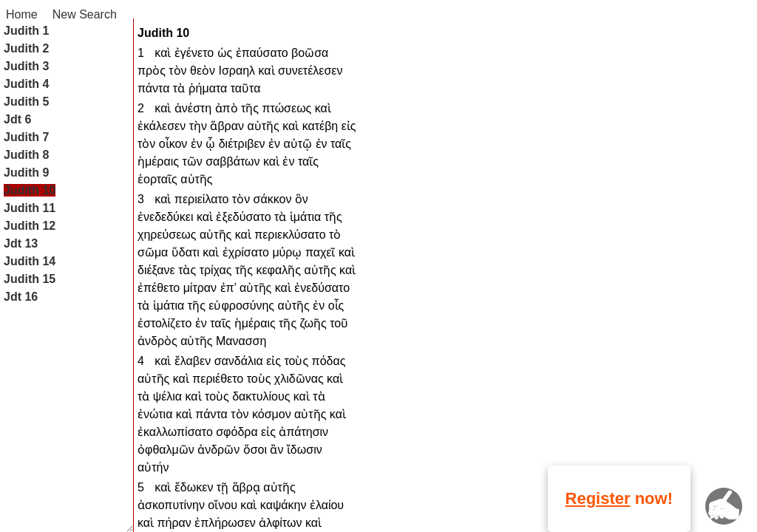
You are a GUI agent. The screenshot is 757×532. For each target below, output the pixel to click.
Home (22, 14)
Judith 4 (26, 84)
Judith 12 (30, 226)
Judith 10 (30, 190)
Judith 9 (26, 173)
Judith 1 (26, 31)
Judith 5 (26, 102)
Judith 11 (30, 208)
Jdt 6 (17, 119)
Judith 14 (30, 261)
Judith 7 (26, 137)
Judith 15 (30, 279)
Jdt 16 (21, 297)
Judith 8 (26, 155)
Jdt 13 (21, 243)
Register (598, 498)
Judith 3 (26, 66)
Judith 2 (26, 48)
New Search (85, 14)
